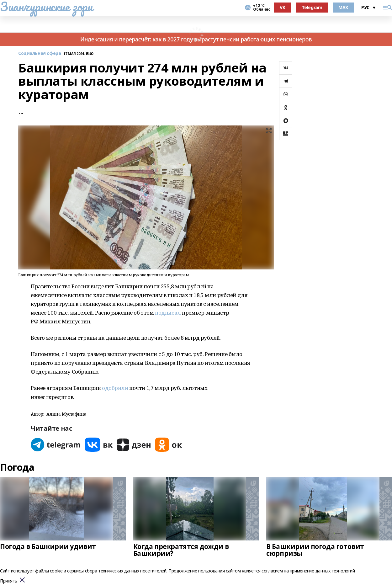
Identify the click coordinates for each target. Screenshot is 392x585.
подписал (168, 313)
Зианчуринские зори (46, 7)
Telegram (312, 7)
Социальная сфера (40, 53)
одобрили (115, 388)
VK (282, 7)
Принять (9, 581)
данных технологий (335, 571)
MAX (343, 7)
